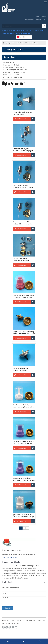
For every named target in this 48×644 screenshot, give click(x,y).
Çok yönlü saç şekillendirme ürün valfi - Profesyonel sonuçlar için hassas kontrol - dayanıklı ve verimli (23, 443)
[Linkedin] (10, 627)
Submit (7, 608)
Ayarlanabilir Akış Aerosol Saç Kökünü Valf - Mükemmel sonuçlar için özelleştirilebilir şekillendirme (23, 516)
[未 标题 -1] (19, 542)
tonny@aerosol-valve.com (36, 19)
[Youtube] (16, 627)
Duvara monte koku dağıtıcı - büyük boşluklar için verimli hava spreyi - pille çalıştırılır (23, 223)
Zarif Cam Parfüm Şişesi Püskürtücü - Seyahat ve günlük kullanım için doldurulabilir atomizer (24, 186)
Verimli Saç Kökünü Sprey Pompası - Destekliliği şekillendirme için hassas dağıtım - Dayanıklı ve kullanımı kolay (24, 369)
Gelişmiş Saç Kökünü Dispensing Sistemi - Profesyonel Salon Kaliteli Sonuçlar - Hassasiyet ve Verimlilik (24, 333)
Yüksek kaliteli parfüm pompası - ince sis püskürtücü (23, 113)
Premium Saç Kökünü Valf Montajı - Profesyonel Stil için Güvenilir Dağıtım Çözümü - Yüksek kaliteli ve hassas (24, 296)
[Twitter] (13, 627)
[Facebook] (3, 627)
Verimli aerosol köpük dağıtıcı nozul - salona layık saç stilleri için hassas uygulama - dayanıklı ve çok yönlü (24, 406)
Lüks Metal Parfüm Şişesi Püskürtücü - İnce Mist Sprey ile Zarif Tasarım (23, 150)
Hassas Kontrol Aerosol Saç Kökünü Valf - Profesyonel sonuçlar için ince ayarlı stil (24, 479)
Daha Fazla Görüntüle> (9, 557)
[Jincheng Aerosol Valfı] (20, 8)
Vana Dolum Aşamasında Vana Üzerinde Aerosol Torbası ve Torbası (25, 576)
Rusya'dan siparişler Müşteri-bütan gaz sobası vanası (20, 568)
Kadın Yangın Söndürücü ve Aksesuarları (16, 578)
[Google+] (7, 627)
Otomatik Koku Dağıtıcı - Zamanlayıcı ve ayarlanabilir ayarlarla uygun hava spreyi (22, 260)
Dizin (17, 623)
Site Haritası (11, 623)
